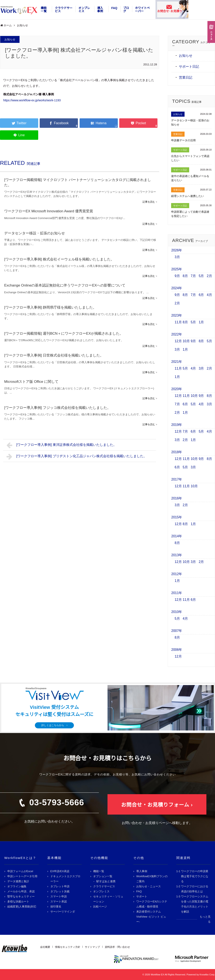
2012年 (177, 574)
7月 (193, 276)
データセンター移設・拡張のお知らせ (35, 233)
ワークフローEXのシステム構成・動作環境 (152, 904)
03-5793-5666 (57, 802)
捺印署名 (56, 907)
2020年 (177, 389)
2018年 (177, 452)
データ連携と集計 (18, 881)
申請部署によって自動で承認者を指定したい (190, 214)
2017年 (177, 479)
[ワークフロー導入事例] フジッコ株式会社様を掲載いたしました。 (57, 408)
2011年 (177, 593)
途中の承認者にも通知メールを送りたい (190, 178)
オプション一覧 (103, 876)
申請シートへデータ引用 (22, 876)
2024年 (177, 288)
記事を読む (149, 202)
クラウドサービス (64, 10)
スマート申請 (59, 896)
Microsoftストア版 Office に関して (31, 382)
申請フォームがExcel (20, 871)
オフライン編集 (17, 886)
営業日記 (186, 77)
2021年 (177, 362)
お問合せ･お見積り (170, 11)
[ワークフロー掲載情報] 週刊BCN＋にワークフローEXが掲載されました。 (64, 333)
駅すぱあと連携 (106, 881)
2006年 (177, 650)
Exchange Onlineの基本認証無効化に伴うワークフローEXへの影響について (65, 285)
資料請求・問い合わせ (117, 947)
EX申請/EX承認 (60, 871)
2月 (209, 276)
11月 (178, 322)
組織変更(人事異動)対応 (22, 907)
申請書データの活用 (183, 140)
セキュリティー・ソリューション (108, 899)
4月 (209, 295)
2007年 (177, 631)
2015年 (177, 517)
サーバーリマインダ (63, 912)
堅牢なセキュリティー (21, 896)
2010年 (177, 612)
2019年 (177, 425)
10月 (186, 341)
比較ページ (100, 907)
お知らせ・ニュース (149, 886)
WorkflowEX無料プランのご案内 (152, 879)
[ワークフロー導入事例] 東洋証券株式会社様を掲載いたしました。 (62, 445)
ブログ (126, 10)
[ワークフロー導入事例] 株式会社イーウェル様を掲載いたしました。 (59, 259)
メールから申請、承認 (21, 891)
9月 (177, 276)
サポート (142, 896)
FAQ (114, 8)
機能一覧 (44, 10)
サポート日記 (189, 67)
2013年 (177, 555)
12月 (178, 341)
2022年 (177, 334)
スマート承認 (59, 901)
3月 (177, 257)
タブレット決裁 (60, 891)
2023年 (177, 315)
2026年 (177, 250)
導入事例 (100, 10)
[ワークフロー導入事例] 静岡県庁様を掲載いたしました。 (50, 307)
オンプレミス (84, 10)
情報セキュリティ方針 (68, 947)
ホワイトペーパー (142, 10)
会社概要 (45, 947)
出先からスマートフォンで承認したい (190, 158)
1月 (201, 322)
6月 (201, 295)
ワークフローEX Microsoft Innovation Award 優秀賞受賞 (49, 211)
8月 (185, 276)
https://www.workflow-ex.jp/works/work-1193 (32, 100)
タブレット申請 (60, 886)
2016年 (177, 498)
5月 (201, 276)
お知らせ (10, 39)
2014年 (177, 536)
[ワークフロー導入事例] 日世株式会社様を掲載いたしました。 (54, 355)
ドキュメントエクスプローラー (65, 879)
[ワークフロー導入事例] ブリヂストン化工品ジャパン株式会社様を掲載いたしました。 (77, 457)
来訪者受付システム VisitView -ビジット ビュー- (151, 917)
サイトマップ (92, 947)
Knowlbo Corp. (207, 975)
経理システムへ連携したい (187, 196)
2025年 (177, 269)
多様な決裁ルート (18, 901)
